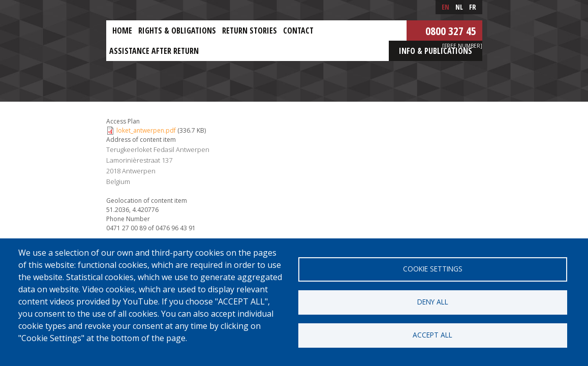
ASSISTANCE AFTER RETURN (154, 51)
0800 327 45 (451, 30)
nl (459, 7)
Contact (298, 30)
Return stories (250, 30)
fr (473, 7)
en (445, 7)
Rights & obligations (177, 30)
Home (122, 30)
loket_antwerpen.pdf (146, 130)
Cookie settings (433, 269)
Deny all (433, 302)
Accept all (432, 335)
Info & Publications (436, 51)
